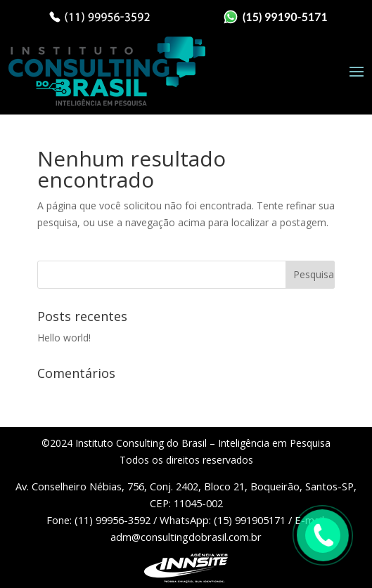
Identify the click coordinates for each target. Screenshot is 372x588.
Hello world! (64, 338)
